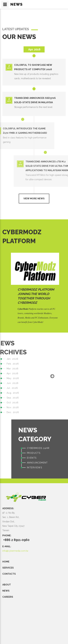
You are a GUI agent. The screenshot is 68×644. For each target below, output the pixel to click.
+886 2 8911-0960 (16, 540)
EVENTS (58, 458)
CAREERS (8, 597)
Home (6, 562)
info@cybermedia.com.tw (15, 551)
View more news (34, 199)
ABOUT (7, 585)
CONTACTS (9, 574)
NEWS (6, 591)
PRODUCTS (60, 453)
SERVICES (8, 568)
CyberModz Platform (36, 290)
